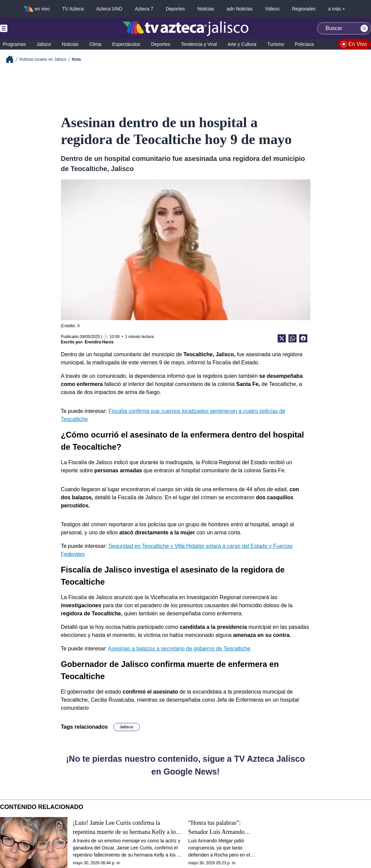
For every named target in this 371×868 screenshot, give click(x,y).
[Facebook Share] (303, 338)
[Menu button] (27, 28)
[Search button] (364, 28)
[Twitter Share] (282, 338)
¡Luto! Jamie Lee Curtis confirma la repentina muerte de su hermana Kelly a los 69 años (125, 828)
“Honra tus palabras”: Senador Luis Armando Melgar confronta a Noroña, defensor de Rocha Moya (222, 828)
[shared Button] (292, 338)
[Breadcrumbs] (12, 59)
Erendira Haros (99, 342)
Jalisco (127, 727)
